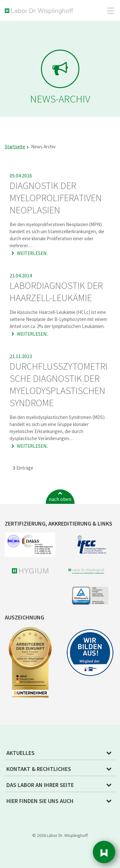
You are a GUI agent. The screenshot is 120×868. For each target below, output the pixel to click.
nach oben (60, 499)
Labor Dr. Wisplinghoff (40, 11)
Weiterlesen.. (32, 253)
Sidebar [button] (104, 852)
